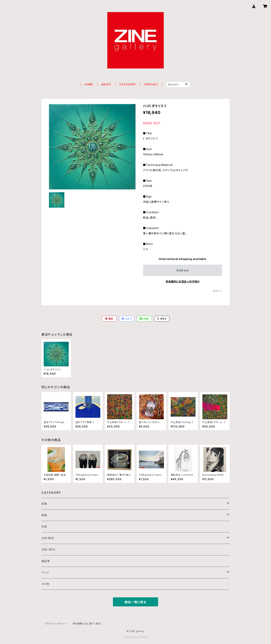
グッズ (45, 572)
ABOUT (106, 84)
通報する (217, 291)
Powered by (135, 637)
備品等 (46, 561)
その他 (45, 584)
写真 (44, 527)
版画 (44, 515)
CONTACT (151, 84)
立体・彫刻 (48, 538)
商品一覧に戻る (135, 602)
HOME (89, 84)
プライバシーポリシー (56, 624)
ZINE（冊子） (49, 549)
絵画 (44, 504)
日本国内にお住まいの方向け (183, 281)
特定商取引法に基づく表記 (87, 624)
